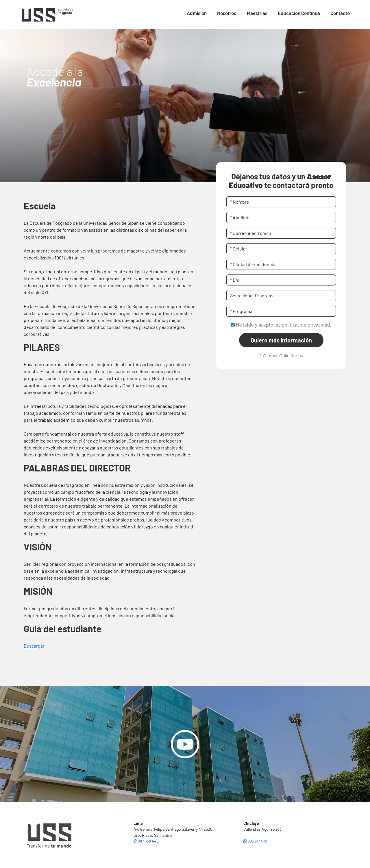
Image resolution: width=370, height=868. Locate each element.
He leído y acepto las (281, 325)
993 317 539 (255, 841)
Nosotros (227, 13)
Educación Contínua (299, 13)
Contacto (340, 13)
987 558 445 (146, 841)
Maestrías (257, 13)
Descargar (34, 646)
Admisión (197, 13)
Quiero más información (281, 340)
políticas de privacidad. (306, 325)
